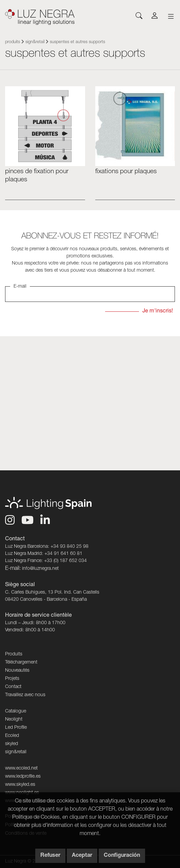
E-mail (20, 287)
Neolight (14, 720)
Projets (12, 679)
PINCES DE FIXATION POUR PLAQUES (37, 176)
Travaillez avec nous (25, 695)
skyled (12, 744)
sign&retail (35, 42)
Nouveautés (17, 671)
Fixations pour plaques (126, 172)
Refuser (50, 856)
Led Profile (16, 728)
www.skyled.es (20, 785)
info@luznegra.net (40, 569)
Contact (13, 687)
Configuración (122, 856)
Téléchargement (21, 663)
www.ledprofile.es (23, 777)
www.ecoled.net (21, 768)
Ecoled (12, 736)
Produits (13, 42)
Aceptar (82, 856)
